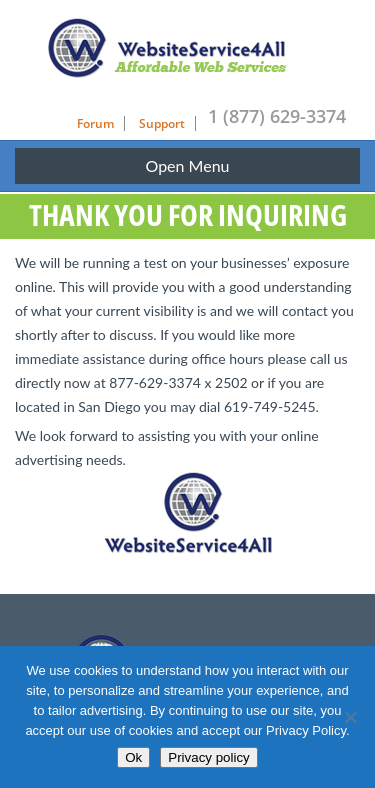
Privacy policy (208, 757)
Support (162, 123)
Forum (95, 123)
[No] (350, 717)
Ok (133, 757)
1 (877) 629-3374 (277, 116)
